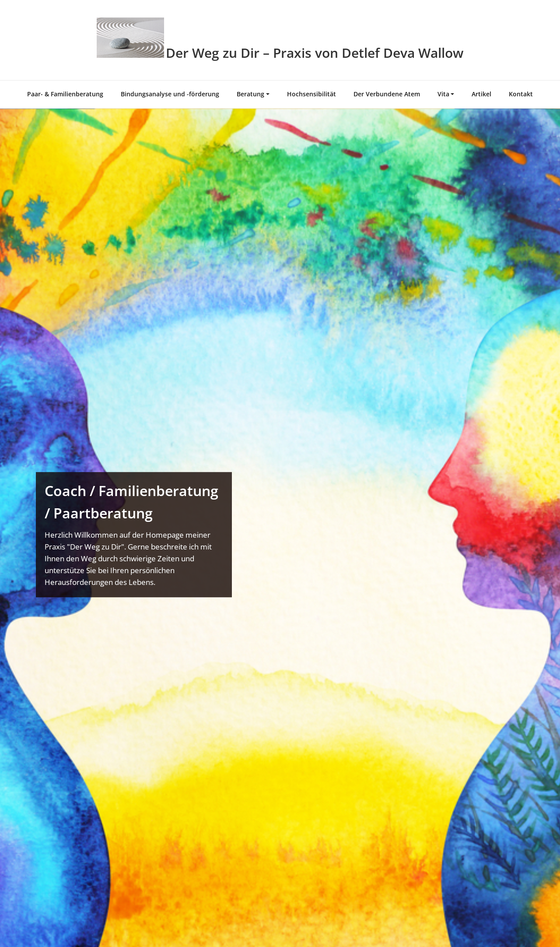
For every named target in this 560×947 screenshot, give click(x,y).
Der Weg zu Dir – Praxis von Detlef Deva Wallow (315, 53)
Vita (443, 94)
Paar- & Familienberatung (65, 94)
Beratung (250, 94)
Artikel (481, 94)
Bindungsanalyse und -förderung (170, 94)
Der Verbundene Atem (387, 94)
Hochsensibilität (311, 94)
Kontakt (521, 94)
